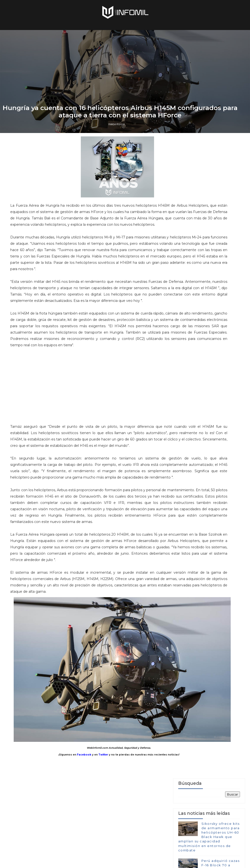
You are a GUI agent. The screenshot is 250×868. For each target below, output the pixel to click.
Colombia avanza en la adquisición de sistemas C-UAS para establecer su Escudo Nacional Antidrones (208, 743)
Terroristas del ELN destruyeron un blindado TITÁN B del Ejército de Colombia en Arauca (208, 715)
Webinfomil (116, 536)
